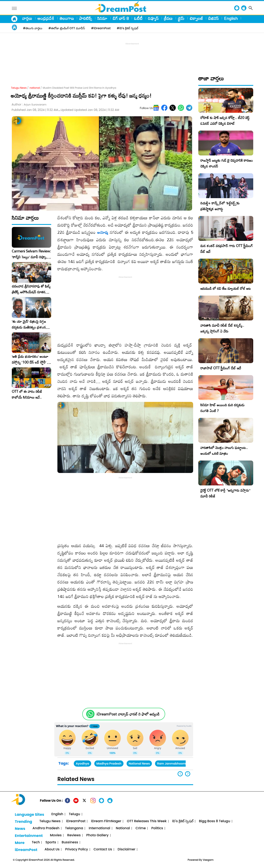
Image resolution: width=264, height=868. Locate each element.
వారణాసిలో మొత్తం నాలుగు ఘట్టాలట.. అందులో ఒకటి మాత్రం (224, 450)
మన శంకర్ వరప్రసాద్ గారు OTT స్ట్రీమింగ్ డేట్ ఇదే (227, 249)
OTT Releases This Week (147, 821)
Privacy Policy (76, 849)
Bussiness (70, 842)
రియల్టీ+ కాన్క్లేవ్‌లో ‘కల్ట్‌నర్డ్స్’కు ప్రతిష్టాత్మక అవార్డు (220, 206)
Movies (56, 835)
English (231, 18)
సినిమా (102, 18)
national (35, 88)
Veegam (208, 860)
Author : (29, 105)
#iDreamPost (101, 28)
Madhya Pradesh (109, 764)
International (99, 828)
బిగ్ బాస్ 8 (121, 18)
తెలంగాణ (67, 18)
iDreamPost (76, 821)
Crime (141, 828)
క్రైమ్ (181, 18)
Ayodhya (82, 764)
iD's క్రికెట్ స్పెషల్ (183, 821)
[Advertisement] (132, 55)
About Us (52, 849)
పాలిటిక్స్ (86, 18)
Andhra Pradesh (46, 828)
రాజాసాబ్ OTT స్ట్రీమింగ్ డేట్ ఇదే (221, 368)
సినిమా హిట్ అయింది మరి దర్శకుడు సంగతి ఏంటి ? (222, 408)
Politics (157, 828)
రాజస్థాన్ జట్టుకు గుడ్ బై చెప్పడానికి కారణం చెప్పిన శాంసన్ (227, 163)
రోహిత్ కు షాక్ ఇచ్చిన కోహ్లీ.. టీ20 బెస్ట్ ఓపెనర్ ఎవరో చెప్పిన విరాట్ (225, 121)
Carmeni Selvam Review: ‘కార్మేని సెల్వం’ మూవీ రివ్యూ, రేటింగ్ (31, 254)
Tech (36, 842)
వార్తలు (27, 18)
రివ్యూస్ (153, 18)
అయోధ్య (103, 232)
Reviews (74, 835)
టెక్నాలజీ (196, 18)
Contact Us (103, 849)
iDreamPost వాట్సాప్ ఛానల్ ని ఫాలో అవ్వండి (128, 714)
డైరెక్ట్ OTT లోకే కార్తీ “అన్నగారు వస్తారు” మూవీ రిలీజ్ (225, 493)
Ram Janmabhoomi (172, 764)
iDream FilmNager (106, 821)
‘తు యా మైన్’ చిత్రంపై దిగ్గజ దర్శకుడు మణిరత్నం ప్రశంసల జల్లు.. (30, 324)
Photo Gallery (97, 835)
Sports (51, 842)
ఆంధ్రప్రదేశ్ (46, 18)
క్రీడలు (168, 18)
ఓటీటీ (138, 18)
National (123, 828)
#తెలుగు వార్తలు (33, 28)
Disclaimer (127, 849)
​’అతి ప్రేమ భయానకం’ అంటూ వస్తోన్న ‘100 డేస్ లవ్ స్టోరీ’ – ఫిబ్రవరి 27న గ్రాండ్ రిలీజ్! (31, 359)
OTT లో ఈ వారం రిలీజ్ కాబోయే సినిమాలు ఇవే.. (27, 394)
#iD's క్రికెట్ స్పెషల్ (128, 28)
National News (139, 764)
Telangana (74, 828)
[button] (188, 774)
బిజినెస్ (213, 18)
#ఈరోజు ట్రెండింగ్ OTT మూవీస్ (67, 28)
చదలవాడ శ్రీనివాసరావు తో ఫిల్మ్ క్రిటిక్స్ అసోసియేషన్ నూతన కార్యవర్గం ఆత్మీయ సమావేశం (31, 289)
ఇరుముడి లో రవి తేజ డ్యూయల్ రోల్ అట (226, 288)
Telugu (74, 814)
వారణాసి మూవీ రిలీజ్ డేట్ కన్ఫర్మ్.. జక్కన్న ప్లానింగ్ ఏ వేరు (222, 328)
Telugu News (19, 88)
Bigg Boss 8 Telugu (215, 821)
